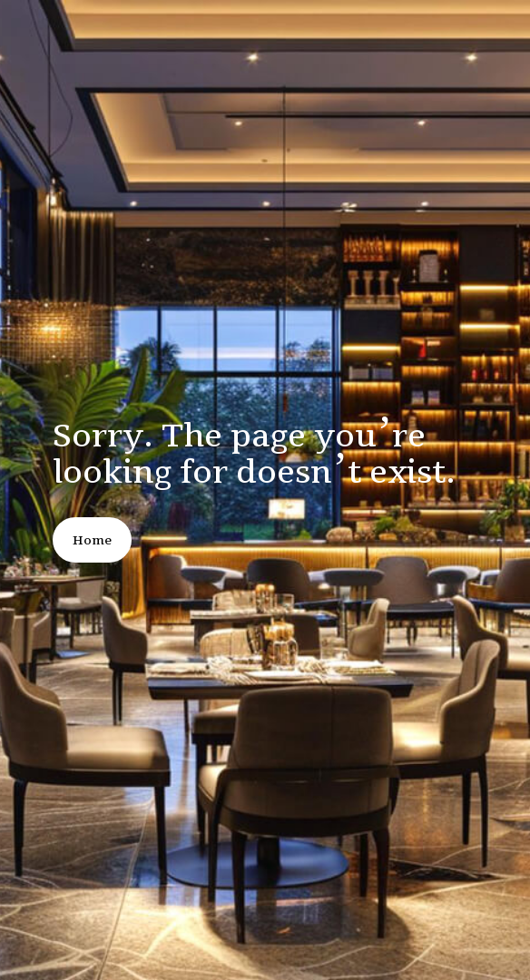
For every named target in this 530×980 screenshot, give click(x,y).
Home (92, 540)
